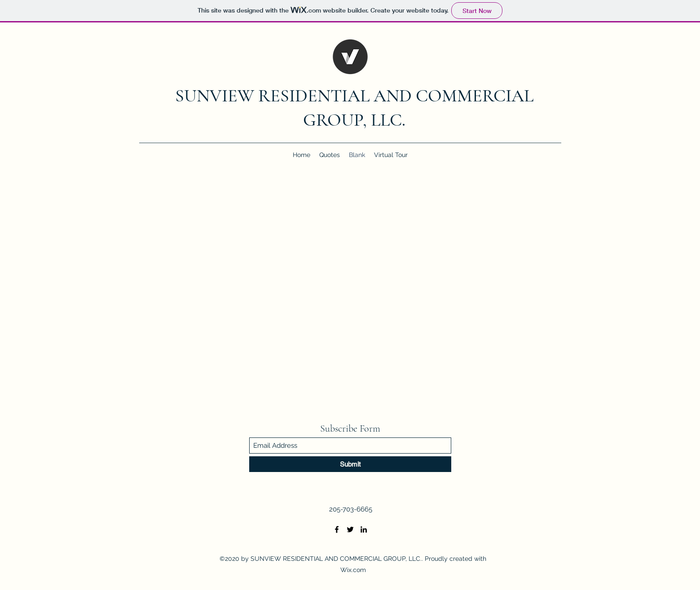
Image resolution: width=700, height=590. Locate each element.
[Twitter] (350, 529)
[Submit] (350, 464)
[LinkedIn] (364, 529)
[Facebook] (337, 529)
